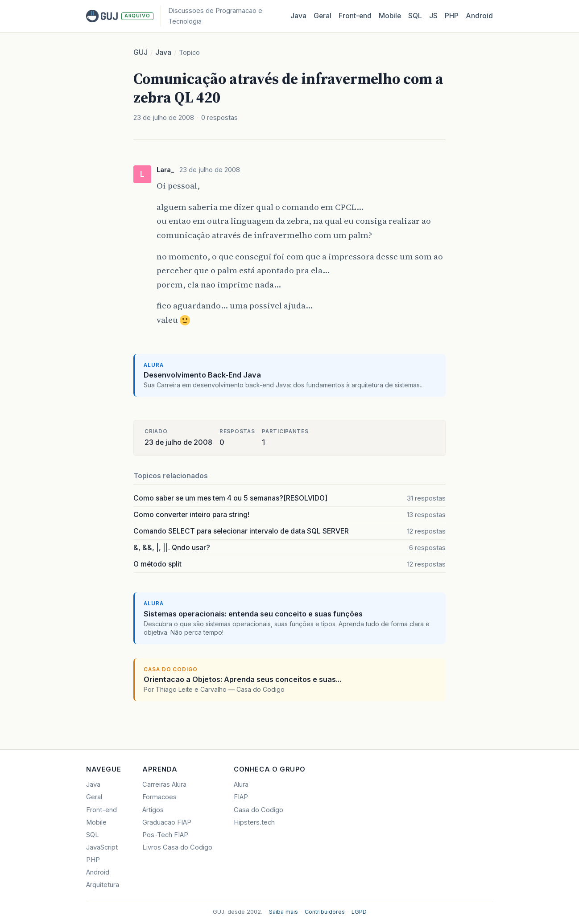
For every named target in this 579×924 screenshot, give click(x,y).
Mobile (390, 16)
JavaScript (102, 847)
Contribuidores (325, 912)
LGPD (359, 912)
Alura (241, 784)
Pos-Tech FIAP (165, 835)
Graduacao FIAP (167, 822)
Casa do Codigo (258, 810)
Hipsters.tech (254, 822)
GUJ (141, 52)
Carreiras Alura (164, 784)
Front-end (101, 810)
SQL (415, 16)
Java (298, 16)
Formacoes (159, 797)
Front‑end (355, 16)
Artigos (153, 810)
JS (433, 16)
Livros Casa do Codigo (177, 847)
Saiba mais (283, 912)
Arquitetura (103, 885)
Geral (323, 16)
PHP (452, 16)
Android (479, 16)
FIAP (241, 797)
